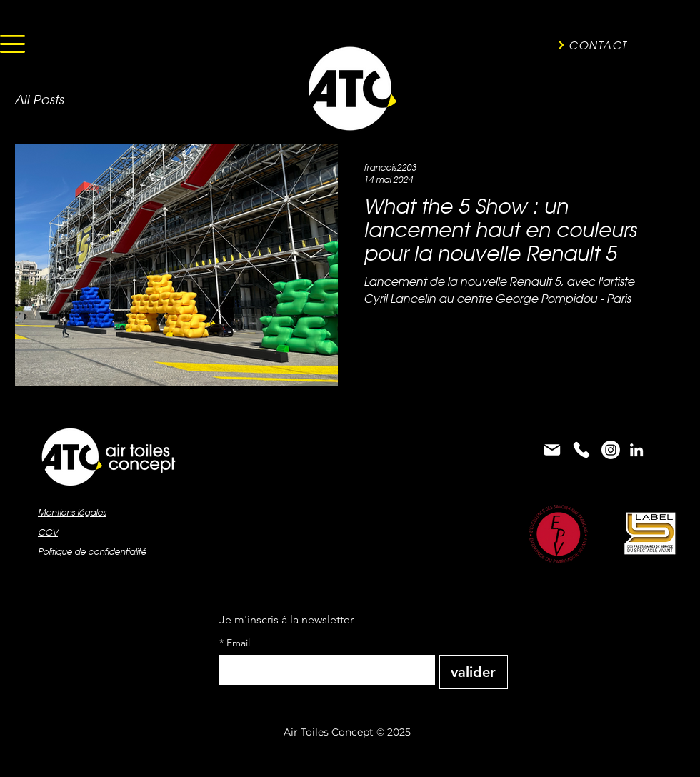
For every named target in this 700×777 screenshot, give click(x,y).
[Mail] (552, 450)
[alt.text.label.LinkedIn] (636, 450)
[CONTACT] (592, 45)
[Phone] (581, 450)
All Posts (39, 100)
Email (235, 643)
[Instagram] (611, 450)
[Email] (323, 670)
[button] (12, 44)
